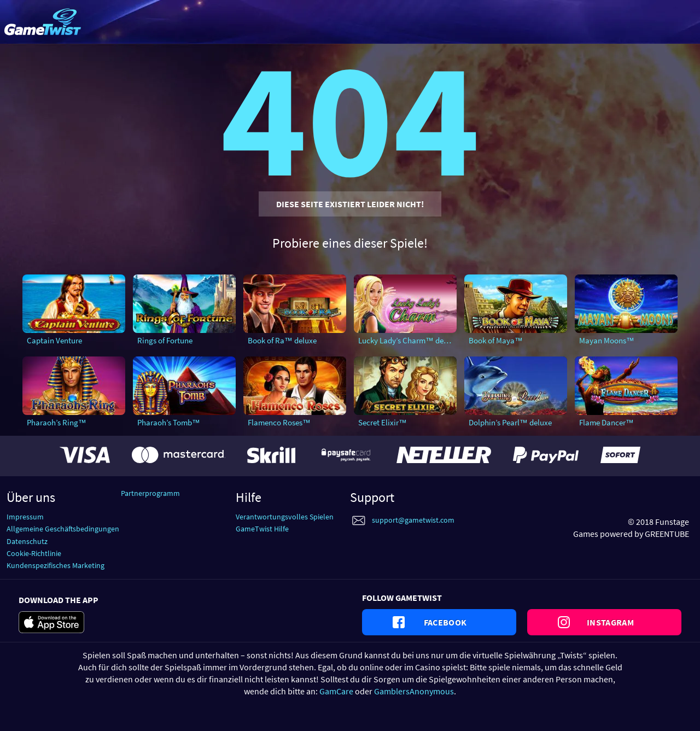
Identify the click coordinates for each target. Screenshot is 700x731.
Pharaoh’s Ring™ (57, 422)
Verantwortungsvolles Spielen (285, 517)
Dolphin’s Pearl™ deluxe (510, 422)
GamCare (336, 691)
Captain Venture (54, 340)
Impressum (25, 517)
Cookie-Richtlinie (34, 553)
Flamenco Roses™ (279, 422)
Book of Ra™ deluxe (282, 340)
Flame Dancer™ (606, 422)
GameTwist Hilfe (262, 529)
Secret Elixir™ (383, 422)
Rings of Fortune (165, 340)
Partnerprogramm (150, 493)
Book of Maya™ (496, 340)
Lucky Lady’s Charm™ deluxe (407, 340)
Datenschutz (27, 541)
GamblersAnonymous (414, 691)
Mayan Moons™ (607, 340)
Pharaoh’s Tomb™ (169, 422)
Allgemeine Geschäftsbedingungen (63, 529)
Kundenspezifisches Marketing (56, 565)
